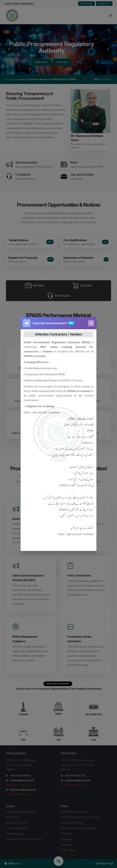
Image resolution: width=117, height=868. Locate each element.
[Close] (91, 323)
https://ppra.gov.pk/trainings (41, 412)
